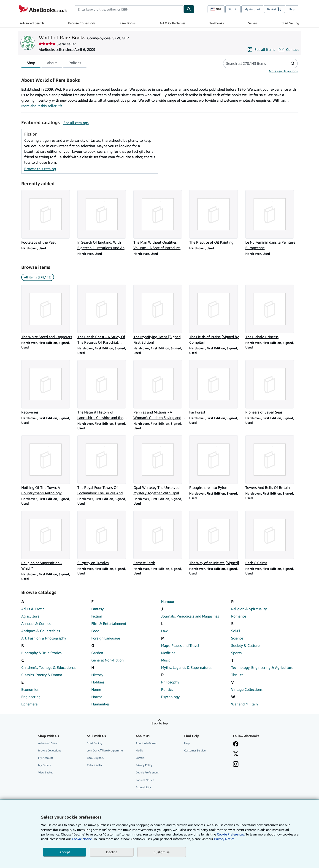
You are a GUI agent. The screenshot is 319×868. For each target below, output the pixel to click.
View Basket (46, 772)
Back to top (160, 723)
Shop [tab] (31, 64)
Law (164, 631)
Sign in (233, 9)
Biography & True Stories (41, 653)
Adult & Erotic (33, 609)
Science (237, 638)
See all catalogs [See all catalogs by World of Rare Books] (76, 123)
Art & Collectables (173, 23)
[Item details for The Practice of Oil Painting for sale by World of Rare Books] (215, 218)
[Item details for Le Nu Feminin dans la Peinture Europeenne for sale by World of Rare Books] (272, 220)
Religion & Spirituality (249, 609)
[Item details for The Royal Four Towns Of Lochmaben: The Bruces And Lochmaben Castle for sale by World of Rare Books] (104, 465)
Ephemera (29, 704)
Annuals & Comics (36, 623)
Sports (236, 653)
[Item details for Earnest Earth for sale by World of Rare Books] (160, 538)
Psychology (170, 697)
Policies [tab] (75, 64)
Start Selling (290, 23)
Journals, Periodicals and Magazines (190, 616)
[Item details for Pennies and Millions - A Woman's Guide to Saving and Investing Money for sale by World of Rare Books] (160, 390)
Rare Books (127, 23)
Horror (97, 697)
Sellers (253, 23)
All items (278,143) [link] (38, 277)
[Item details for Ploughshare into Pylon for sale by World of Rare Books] (215, 463)
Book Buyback (96, 758)
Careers (140, 758)
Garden (97, 653)
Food (95, 631)
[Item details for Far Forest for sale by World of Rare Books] (215, 387)
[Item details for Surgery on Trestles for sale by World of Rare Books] (104, 538)
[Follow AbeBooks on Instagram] (236, 765)
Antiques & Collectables (41, 631)
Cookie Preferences (147, 772)
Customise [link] (162, 852)
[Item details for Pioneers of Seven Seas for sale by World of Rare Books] (272, 387)
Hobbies (98, 682)
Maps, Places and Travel (180, 645)
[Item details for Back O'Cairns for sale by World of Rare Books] (272, 538)
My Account (252, 9)
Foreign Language (106, 638)
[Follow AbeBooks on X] (236, 754)
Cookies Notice (145, 780)
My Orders (44, 765)
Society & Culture (245, 645)
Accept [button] (65, 852)
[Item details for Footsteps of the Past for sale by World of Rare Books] (47, 218)
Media (139, 750)
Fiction (97, 616)
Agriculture (30, 616)
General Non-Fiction (107, 660)
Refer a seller (95, 765)
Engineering (31, 697)
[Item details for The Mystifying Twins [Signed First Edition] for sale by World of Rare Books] (160, 315)
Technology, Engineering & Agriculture (262, 667)
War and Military (245, 704)
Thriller (237, 675)
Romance (239, 616)
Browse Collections (82, 23)
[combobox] (129, 9)
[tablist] (54, 63)
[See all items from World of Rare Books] (261, 49)
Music (166, 660)
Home (96, 689)
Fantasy (97, 609)
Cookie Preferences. (231, 834)
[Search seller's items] (251, 63)
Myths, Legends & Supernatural (186, 667)
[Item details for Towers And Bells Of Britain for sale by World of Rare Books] (272, 463)
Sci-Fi (235, 631)
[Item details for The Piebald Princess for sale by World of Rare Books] (272, 312)
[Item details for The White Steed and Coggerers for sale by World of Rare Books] (47, 312)
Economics (30, 689)
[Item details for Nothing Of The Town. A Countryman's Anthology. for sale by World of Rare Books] (47, 465)
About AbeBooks (146, 743)
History (97, 675)
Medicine (168, 653)
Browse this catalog (40, 169)
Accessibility (143, 787)
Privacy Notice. (225, 839)
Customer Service (195, 750)
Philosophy (170, 682)
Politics (167, 689)
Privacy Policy (144, 765)
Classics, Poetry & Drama (42, 675)
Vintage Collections (247, 689)
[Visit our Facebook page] (236, 744)
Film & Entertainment (109, 623)
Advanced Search (32, 23)
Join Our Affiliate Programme (105, 750)
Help (292, 9)
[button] (293, 63)
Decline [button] (112, 852)
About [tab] (52, 64)
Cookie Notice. (82, 839)
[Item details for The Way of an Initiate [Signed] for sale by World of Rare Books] (215, 538)
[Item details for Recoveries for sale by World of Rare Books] (47, 387)
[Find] (189, 9)
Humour (168, 601)
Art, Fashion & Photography (44, 638)
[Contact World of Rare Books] (289, 49)
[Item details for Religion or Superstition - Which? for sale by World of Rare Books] (47, 541)
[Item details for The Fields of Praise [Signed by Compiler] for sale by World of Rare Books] (215, 315)
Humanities (100, 704)
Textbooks (217, 23)
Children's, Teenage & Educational (49, 667)
